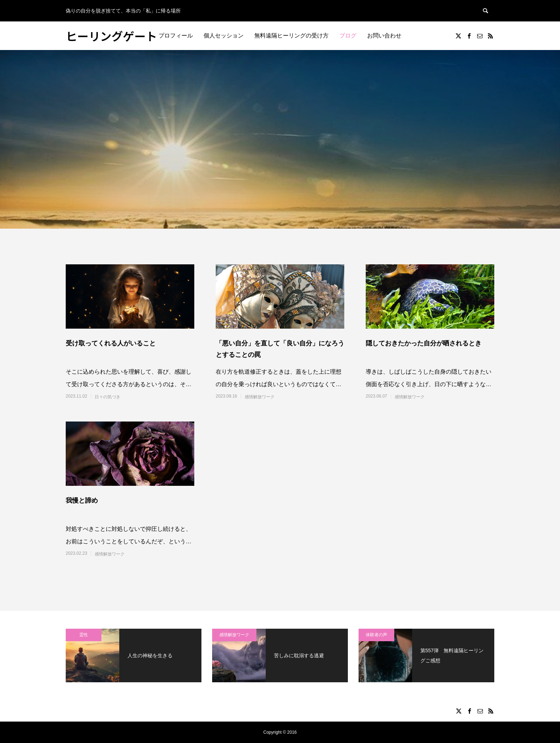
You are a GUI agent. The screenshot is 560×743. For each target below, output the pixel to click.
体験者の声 (376, 635)
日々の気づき (107, 397)
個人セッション (224, 36)
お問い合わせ (384, 36)
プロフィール (176, 36)
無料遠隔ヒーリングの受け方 (291, 36)
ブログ (348, 36)
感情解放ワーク (260, 397)
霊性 (84, 635)
